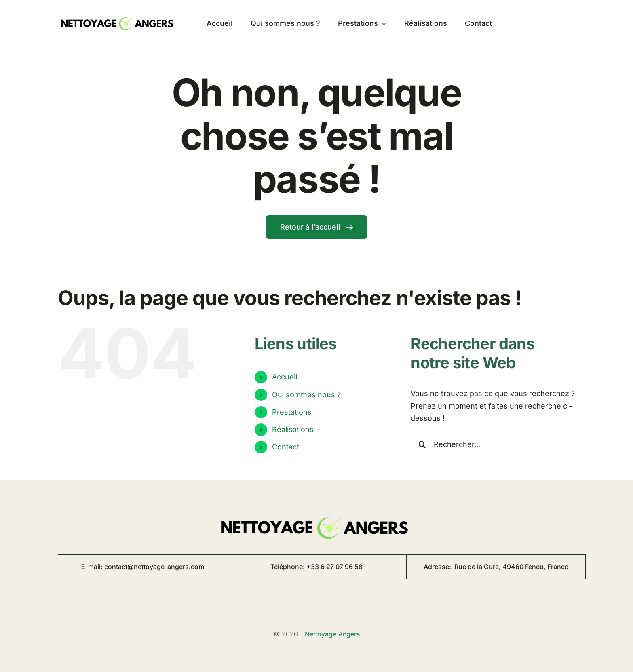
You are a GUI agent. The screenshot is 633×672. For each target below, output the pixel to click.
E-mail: (93, 567)
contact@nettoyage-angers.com (154, 567)
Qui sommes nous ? (306, 395)
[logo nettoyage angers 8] (118, 14)
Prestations (292, 412)
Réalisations (293, 429)
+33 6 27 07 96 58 (334, 567)
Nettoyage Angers (332, 634)
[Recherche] (422, 444)
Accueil (285, 377)
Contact (286, 447)
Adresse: (496, 567)
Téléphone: (288, 567)
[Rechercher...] (493, 444)
